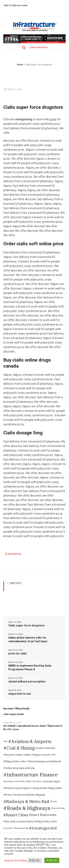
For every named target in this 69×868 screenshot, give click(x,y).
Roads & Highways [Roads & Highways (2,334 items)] (29, 808)
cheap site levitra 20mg (15, 860)
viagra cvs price (42, 755)
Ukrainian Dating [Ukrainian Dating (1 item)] (22, 828)
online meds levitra (39, 47)
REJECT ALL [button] (35, 860)
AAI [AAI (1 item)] (6, 741)
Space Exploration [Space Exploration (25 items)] (44, 815)
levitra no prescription (18, 788)
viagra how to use (20, 694)
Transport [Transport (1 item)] (9, 828)
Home (20, 65)
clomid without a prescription (27, 682)
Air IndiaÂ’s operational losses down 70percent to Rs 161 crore (33, 728)
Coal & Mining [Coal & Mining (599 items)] (21, 748)
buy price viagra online (18, 755)
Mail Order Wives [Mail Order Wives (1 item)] (35, 781)
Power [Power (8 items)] (9, 795)
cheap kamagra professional (45, 761)
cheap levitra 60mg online (47, 788)
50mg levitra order (16, 761)
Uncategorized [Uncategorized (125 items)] (44, 828)
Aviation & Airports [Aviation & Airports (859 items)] (31, 741)
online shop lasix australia (20, 768)
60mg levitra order (46, 821)
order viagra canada (14, 714)
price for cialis (18, 654)
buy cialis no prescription (19, 821)
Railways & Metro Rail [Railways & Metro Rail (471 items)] (28, 801)
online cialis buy (46, 748)
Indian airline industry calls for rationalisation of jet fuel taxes (28, 639)
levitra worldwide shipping (30, 795)
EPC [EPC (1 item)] (55, 755)
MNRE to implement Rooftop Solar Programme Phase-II (30, 668)
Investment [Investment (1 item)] (9, 781)
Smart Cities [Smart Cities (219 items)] (17, 815)
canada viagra (52, 781)
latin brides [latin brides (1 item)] (21, 781)
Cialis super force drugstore (27, 625)
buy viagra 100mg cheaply (16, 708)
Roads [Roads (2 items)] (54, 801)
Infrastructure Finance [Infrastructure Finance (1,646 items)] (32, 775)
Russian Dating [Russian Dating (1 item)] (58, 808)
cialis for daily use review (15, 5)
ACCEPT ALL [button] (52, 860)
